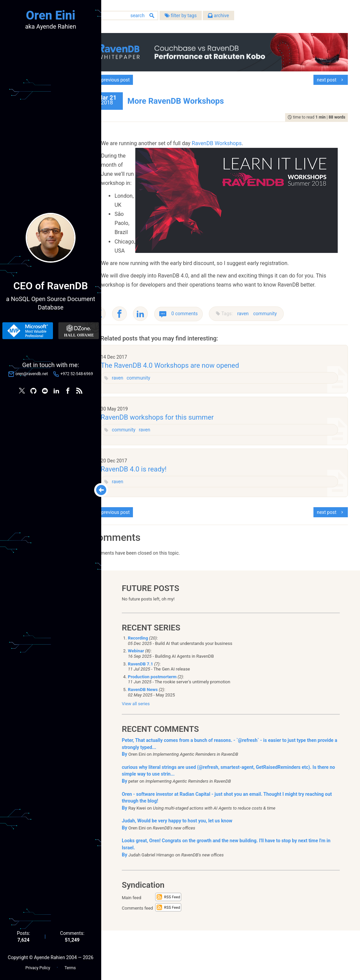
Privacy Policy (38, 967)
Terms (70, 967)
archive (242, 17)
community (289, 357)
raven (267, 357)
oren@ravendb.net (32, 374)
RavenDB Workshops (241, 141)
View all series (136, 754)
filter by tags (204, 17)
